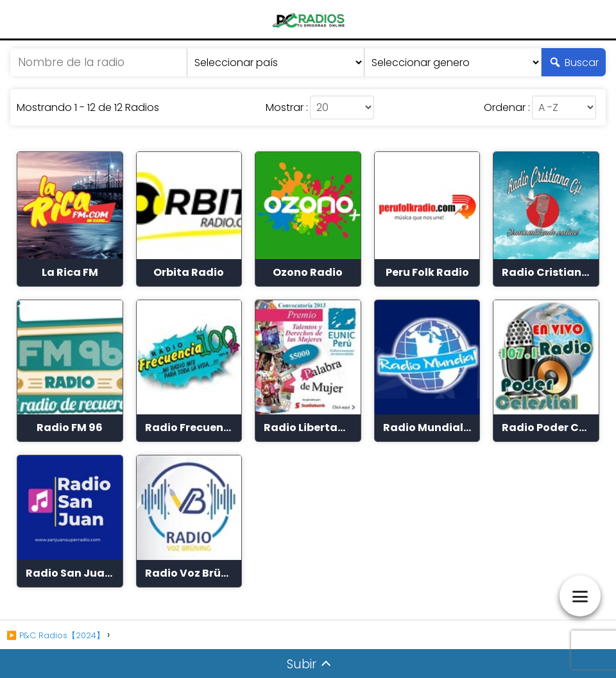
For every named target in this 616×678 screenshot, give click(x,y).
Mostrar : (287, 108)
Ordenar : (507, 108)
